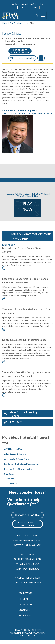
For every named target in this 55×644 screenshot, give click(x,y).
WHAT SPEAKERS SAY (27, 564)
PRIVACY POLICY (22, 630)
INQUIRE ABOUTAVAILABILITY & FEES (20, 51)
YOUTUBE (24, 610)
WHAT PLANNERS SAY (27, 569)
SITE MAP (37, 630)
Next (46, 208)
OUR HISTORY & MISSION (27, 559)
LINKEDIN (24, 599)
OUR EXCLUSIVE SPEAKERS (27, 540)
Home (5, 23)
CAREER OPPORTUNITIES (28, 582)
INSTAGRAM (26, 604)
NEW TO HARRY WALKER (27, 545)
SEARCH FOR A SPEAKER (27, 535)
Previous (9, 208)
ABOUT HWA (27, 554)
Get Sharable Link (30, 196)
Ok (22, 7)
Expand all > (9, 245)
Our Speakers (16, 23)
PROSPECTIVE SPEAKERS (27, 578)
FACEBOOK (25, 615)
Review (35, 7)
